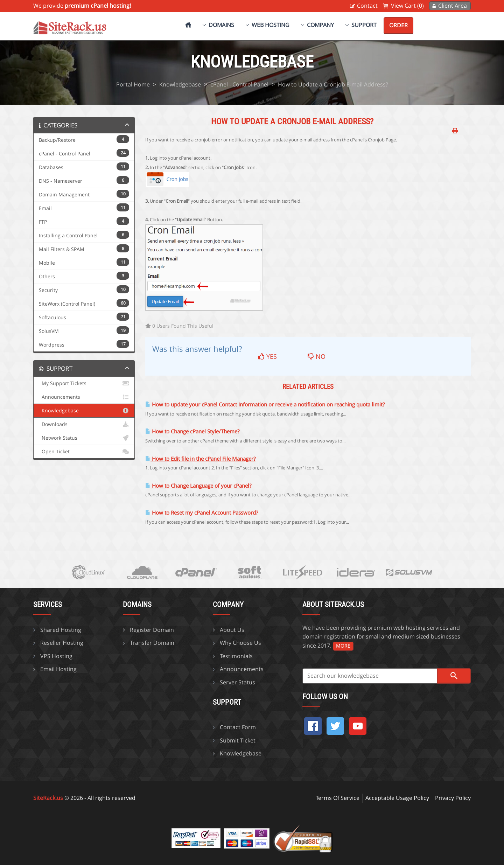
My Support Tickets (84, 383)
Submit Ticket (238, 740)
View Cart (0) (407, 6)
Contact (367, 6)
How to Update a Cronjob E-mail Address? (333, 84)
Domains (221, 25)
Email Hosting (58, 669)
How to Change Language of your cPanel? (198, 486)
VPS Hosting (56, 656)
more (343, 646)
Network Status (84, 438)
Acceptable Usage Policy (397, 798)
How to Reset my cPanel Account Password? (202, 513)
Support (364, 25)
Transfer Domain (152, 643)
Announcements (84, 397)
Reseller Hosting (62, 643)
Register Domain (152, 630)
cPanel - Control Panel (239, 84)
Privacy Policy (453, 798)
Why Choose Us (240, 643)
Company (320, 25)
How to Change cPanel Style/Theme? (192, 431)
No (317, 356)
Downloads (84, 424)
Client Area (453, 6)
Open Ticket (84, 452)
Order (398, 25)
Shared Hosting (61, 630)
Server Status (237, 682)
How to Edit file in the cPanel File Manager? (200, 459)
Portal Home (133, 84)
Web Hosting (271, 25)
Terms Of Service (338, 798)
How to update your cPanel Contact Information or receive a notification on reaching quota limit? (265, 404)
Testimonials (236, 656)
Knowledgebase (180, 84)
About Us (232, 630)
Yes (268, 356)
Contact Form (238, 727)
